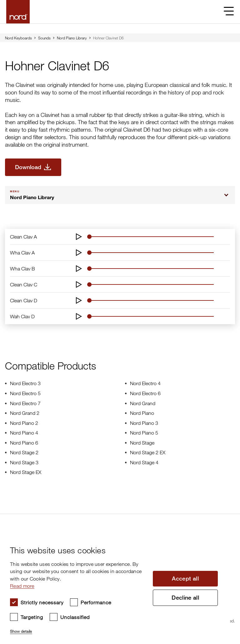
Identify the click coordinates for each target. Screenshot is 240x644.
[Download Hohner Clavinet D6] (33, 167)
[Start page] (18, 12)
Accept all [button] (185, 579)
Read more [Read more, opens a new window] (22, 586)
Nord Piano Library (72, 38)
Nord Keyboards (18, 38)
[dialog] (115, 587)
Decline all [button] (185, 598)
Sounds (44, 38)
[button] (78, 629)
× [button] (223, 537)
